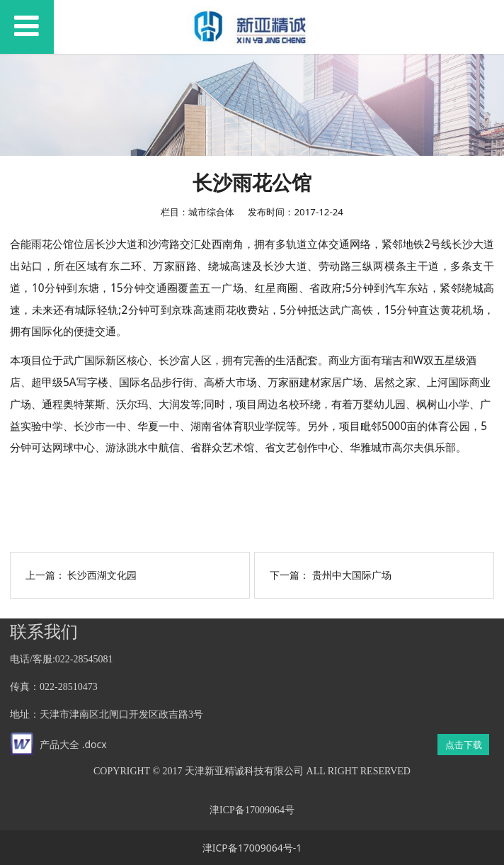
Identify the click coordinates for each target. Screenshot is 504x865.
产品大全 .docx (73, 744)
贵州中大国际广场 (352, 575)
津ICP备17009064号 (252, 810)
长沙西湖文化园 (102, 575)
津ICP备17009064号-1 (252, 848)
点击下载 (464, 745)
